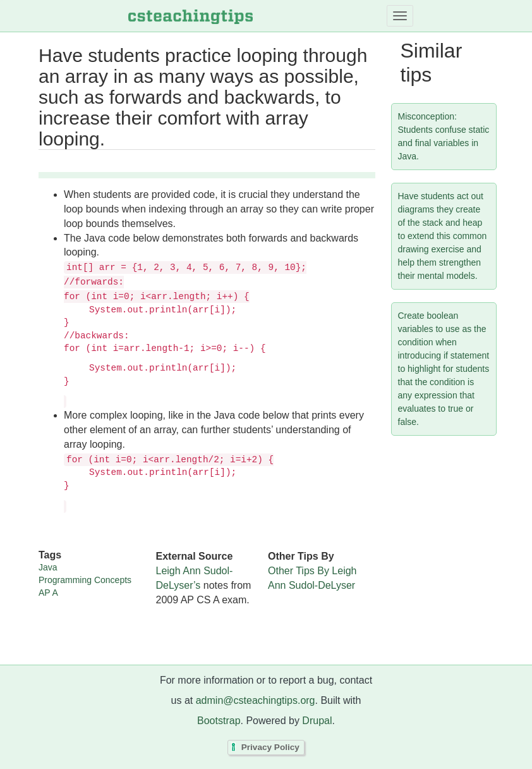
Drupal (317, 721)
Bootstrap (219, 721)
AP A (48, 593)
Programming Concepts (85, 580)
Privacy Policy (270, 748)
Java (48, 567)
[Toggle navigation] (400, 16)
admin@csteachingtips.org (256, 700)
